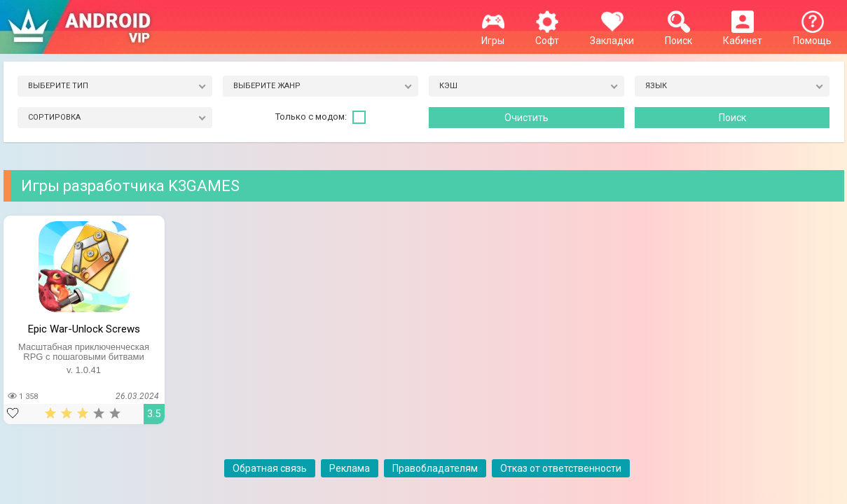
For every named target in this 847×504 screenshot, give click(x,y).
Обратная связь (270, 468)
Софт (547, 35)
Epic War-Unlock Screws (84, 329)
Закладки (612, 35)
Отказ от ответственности (561, 468)
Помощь (812, 35)
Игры (493, 35)
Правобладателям (435, 468)
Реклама (350, 468)
